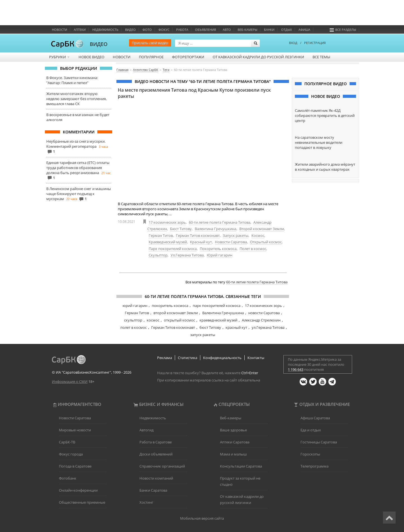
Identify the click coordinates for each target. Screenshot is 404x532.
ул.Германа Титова (268, 327)
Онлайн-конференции (78, 490)
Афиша (304, 30)
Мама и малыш (233, 454)
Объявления (206, 30)
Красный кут (201, 242)
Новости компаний (156, 478)
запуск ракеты (203, 335)
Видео (130, 30)
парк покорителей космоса (217, 306)
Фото (147, 30)
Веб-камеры (247, 30)
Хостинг (146, 502)
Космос (258, 235)
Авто (227, 30)
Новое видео (91, 57)
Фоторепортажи (188, 57)
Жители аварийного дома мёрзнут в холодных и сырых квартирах (325, 167)
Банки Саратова (153, 490)
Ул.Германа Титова (187, 255)
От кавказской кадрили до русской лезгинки (258, 57)
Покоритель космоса (218, 249)
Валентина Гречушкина (215, 229)
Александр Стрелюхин (261, 320)
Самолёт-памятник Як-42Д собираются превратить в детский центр (325, 115)
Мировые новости (75, 430)
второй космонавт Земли (176, 313)
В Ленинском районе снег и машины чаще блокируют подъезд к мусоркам (79, 194)
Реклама (165, 358)
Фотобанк (68, 478)
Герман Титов (161, 235)
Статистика (188, 358)
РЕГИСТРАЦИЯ (315, 43)
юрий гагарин (135, 306)
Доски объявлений (156, 454)
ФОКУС (164, 30)
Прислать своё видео (150, 43)
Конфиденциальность (222, 358)
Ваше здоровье (233, 430)
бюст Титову (210, 327)
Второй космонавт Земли (262, 229)
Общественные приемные (82, 502)
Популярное (151, 57)
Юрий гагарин (220, 255)
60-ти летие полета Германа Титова (220, 222)
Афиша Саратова (315, 418)
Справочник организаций (162, 466)
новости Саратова (264, 313)
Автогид (146, 430)
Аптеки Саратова (235, 442)
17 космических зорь (167, 222)
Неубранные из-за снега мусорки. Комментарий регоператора (76, 144)
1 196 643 (296, 369)
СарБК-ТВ (67, 442)
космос (153, 320)
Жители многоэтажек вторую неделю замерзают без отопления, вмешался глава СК (76, 99)
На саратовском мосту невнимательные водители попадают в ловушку (319, 142)
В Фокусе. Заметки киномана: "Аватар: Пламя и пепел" (72, 80)
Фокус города (71, 454)
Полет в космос (253, 249)
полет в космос (134, 327)
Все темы (321, 57)
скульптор (133, 320)
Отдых (286, 30)
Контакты (256, 358)
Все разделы (343, 30)
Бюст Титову (181, 229)
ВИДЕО (99, 44)
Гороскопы (310, 454)
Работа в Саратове (156, 442)
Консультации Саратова (241, 466)
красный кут (236, 327)
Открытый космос (266, 242)
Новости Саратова (231, 242)
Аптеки (80, 30)
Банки (269, 30)
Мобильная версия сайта (202, 518)
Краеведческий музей (168, 242)
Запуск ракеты (236, 235)
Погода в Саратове (75, 466)
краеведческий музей (218, 320)
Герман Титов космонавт (198, 235)
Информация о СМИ (70, 381)
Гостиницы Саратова (319, 442)
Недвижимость (105, 30)
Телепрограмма (315, 466)
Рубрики (60, 57)
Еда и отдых (311, 430)
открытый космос (179, 320)
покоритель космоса (170, 306)
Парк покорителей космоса (173, 249)
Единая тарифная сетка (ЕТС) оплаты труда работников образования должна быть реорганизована (78, 168)
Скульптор (158, 255)
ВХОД (293, 43)
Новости (59, 30)
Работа (182, 30)
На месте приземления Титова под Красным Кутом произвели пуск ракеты (194, 93)
